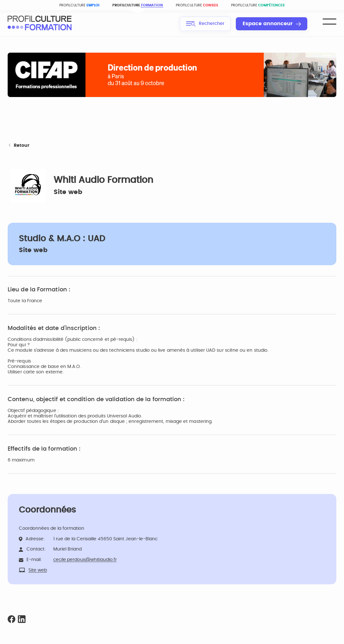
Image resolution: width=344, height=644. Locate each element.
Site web (68, 192)
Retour (19, 146)
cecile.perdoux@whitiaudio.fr (85, 560)
